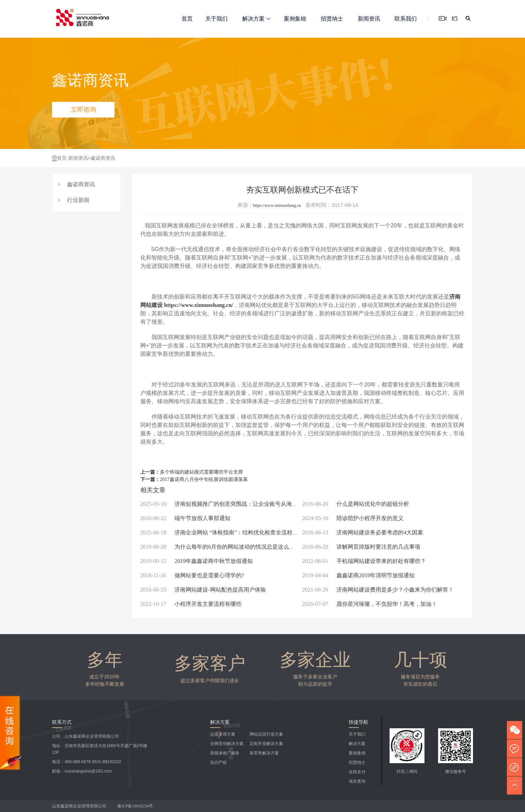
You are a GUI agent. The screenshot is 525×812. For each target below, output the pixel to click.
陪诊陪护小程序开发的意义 (353, 518)
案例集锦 (295, 19)
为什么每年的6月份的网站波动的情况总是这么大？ (220, 547)
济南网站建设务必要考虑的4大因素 (363, 532)
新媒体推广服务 (225, 753)
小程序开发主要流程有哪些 (191, 604)
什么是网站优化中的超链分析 (356, 504)
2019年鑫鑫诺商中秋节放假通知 (197, 561)
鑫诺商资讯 (103, 158)
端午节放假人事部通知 (186, 518)
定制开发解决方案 (266, 744)
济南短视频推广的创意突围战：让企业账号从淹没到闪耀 (227, 504)
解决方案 (256, 19)
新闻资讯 (369, 19)
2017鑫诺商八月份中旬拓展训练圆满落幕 (204, 479)
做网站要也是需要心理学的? (192, 575)
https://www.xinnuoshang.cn (277, 205)
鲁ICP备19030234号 (136, 806)
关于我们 (216, 19)
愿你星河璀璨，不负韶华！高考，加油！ (370, 604)
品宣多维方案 (223, 734)
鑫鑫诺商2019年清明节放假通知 (359, 575)
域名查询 (357, 781)
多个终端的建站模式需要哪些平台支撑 (201, 472)
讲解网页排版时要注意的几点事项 (361, 547)
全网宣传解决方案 (227, 744)
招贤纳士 (332, 19)
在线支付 (357, 772)
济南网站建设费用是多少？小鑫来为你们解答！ (378, 590)
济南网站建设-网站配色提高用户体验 (203, 590)
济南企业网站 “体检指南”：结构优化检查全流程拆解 (222, 532)
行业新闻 (78, 200)
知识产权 (219, 762)
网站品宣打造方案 (266, 734)
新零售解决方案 (264, 753)
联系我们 (406, 19)
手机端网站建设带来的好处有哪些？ (364, 561)
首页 (187, 19)
